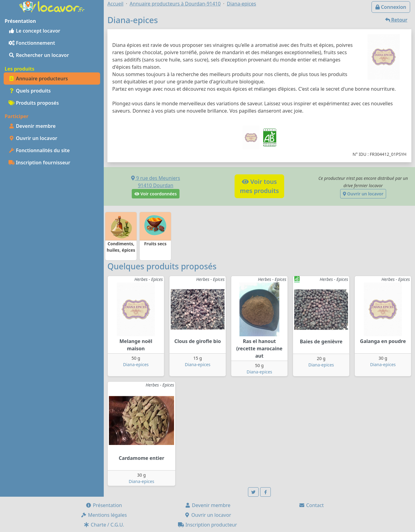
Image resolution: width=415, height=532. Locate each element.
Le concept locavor (34, 31)
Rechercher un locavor (39, 55)
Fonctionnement (32, 43)
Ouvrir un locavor (33, 138)
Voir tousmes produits (259, 186)
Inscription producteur (207, 525)
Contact (311, 505)
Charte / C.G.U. (104, 525)
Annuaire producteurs (38, 79)
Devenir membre (32, 126)
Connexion (391, 7)
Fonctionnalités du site (39, 150)
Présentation (104, 505)
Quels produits (30, 91)
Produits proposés (34, 103)
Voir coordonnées (156, 194)
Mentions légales (104, 515)
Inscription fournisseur (39, 163)
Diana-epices (136, 364)
